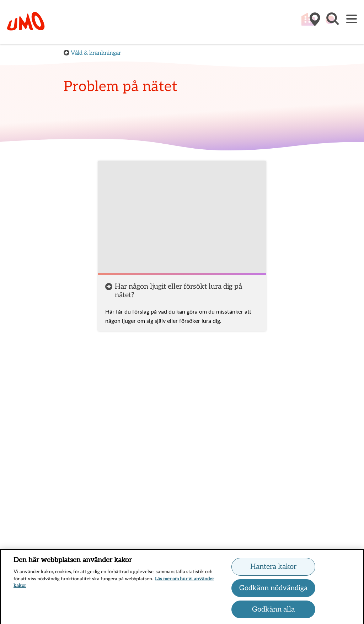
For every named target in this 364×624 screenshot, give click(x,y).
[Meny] (352, 19)
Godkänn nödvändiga (273, 590)
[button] (332, 22)
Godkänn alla (273, 611)
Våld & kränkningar (96, 53)
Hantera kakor (273, 568)
